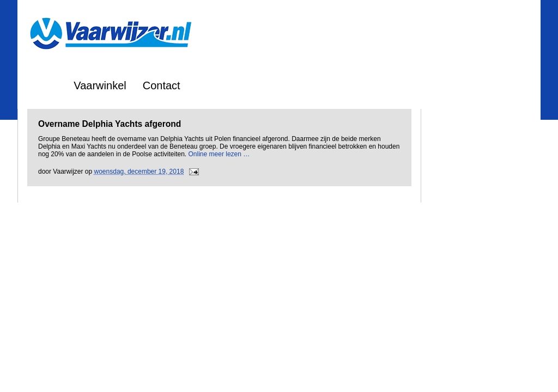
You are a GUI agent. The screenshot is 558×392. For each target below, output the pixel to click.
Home (43, 85)
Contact (162, 85)
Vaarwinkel (100, 85)
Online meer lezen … (219, 154)
